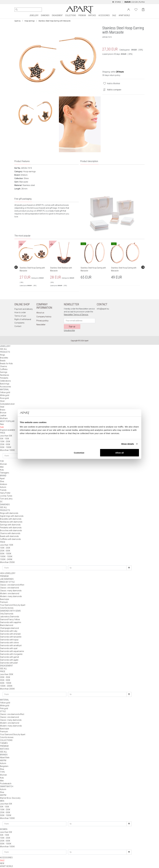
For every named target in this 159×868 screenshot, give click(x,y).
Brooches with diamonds (11, 531)
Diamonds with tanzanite (11, 637)
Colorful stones (7, 608)
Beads (3, 361)
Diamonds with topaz (9, 640)
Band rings (5, 384)
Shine (26, 179)
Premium (4, 602)
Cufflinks (4, 370)
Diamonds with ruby (9, 631)
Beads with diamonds (9, 537)
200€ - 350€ (5, 678)
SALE (114, 15)
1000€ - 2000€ (6, 686)
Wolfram (4, 419)
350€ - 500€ (5, 680)
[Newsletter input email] (79, 321)
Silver (2, 401)
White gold (5, 396)
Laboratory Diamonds (10, 617)
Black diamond (7, 626)
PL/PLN (142, 2)
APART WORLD (124, 15)
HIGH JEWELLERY (8, 574)
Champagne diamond (9, 628)
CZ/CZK (135, 2)
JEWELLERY (34, 15)
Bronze (3, 413)
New (2, 424)
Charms (4, 367)
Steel (2, 407)
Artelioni (24, 175)
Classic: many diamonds (11, 591)
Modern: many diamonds (11, 597)
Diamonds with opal (9, 649)
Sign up (72, 327)
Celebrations (5, 381)
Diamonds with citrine (9, 643)
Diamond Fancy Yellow (10, 620)
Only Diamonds (7, 614)
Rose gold (4, 398)
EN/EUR (127, 2)
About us (40, 313)
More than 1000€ (7, 450)
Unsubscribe (69, 331)
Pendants (4, 378)
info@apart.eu (103, 309)
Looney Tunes (6, 496)
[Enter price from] (34, 568)
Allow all (120, 453)
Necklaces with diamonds (11, 522)
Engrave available (7, 430)
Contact (18, 327)
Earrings (4, 372)
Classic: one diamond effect (12, 585)
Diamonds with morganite (11, 654)
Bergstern (4, 766)
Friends (3, 490)
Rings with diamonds (9, 513)
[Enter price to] (97, 568)
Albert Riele (5, 758)
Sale (2, 427)
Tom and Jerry (6, 499)
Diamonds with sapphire (11, 623)
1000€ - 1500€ (6, 557)
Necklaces (5, 375)
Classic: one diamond (9, 588)
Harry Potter (5, 493)
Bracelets (4, 358)
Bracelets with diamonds (11, 519)
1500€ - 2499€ (6, 560)
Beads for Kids (6, 364)
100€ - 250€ (5, 442)
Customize (79, 453)
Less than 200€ (7, 675)
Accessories (5, 387)
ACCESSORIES (104, 15)
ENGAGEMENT (57, 15)
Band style (4, 600)
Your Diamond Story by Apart (13, 605)
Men (2, 467)
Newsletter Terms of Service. (76, 315)
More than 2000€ (7, 689)
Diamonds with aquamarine (12, 652)
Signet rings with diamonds (12, 516)
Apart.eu (18, 21)
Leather (3, 416)
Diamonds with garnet (9, 657)
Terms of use (20, 316)
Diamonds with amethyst (11, 646)
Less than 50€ (6, 436)
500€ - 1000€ (6, 448)
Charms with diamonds (10, 534)
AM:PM (3, 761)
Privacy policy (42, 321)
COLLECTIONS (71, 15)
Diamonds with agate (9, 660)
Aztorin (3, 487)
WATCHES (92, 15)
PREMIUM (82, 15)
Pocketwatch (6, 784)
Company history (44, 317)
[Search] (17, 10)
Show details (128, 444)
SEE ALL (4, 349)
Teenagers (5, 473)
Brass (3, 410)
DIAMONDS (45, 15)
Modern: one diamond (10, 594)
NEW (2, 864)
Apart (2, 479)
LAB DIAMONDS (7, 579)
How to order (20, 313)
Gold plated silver (7, 404)
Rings (2, 355)
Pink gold (4, 709)
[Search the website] (28, 10)
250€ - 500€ (5, 445)
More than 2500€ (7, 563)
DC (1, 502)
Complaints (19, 323)
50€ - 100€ (5, 439)
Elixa (2, 482)
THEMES (4, 743)
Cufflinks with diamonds (10, 539)
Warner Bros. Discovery (10, 798)
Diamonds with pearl (9, 663)
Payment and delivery (24, 309)
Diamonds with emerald (10, 634)
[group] (34, 267)
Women (3, 464)
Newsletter (41, 325)
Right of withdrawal (23, 320)
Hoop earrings (30, 21)
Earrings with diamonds (10, 525)
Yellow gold (5, 393)
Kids (2, 470)
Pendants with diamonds (11, 528)
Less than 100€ (7, 545)
